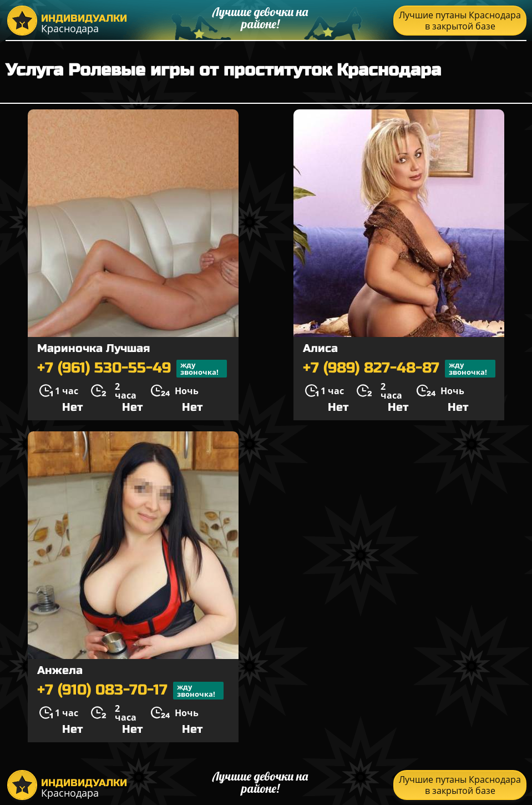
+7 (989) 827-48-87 (399, 369)
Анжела (60, 670)
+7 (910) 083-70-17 (130, 691)
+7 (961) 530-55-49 (132, 369)
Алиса (320, 348)
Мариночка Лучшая (93, 348)
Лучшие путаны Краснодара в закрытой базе (460, 21)
